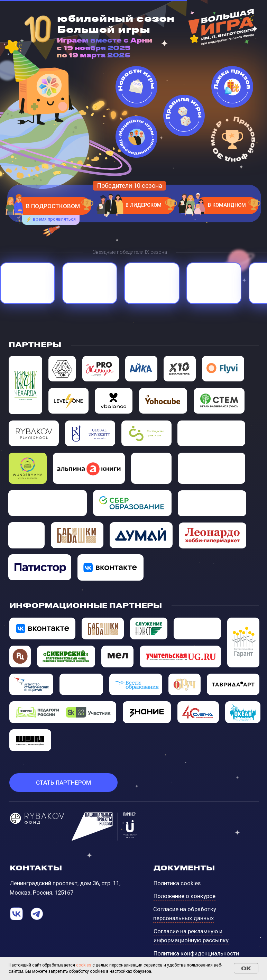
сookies (84, 965)
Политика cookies (177, 883)
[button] (64, 783)
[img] (28, 468)
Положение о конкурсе (185, 896)
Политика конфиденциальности (196, 953)
